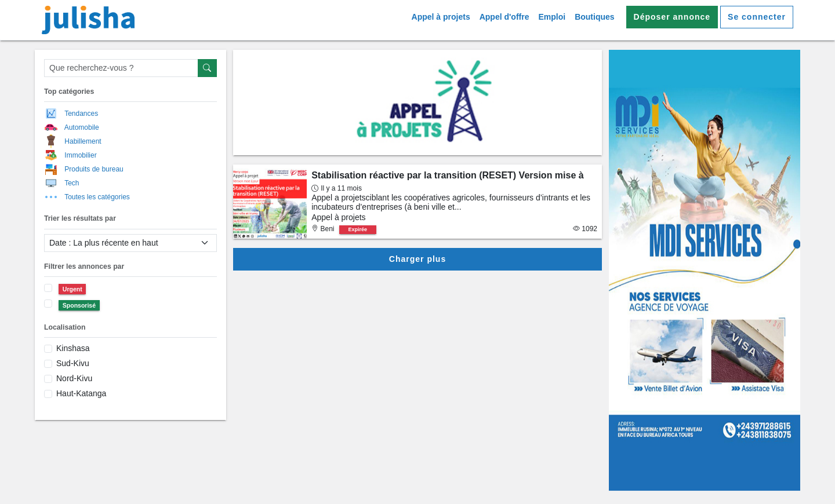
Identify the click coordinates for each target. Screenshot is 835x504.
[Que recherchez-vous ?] (121, 68)
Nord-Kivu (74, 378)
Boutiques (594, 17)
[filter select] (130, 243)
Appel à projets (441, 17)
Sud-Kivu (73, 363)
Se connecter (757, 17)
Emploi (552, 17)
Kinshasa (73, 348)
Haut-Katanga (81, 393)
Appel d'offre (504, 17)
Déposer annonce (672, 17)
